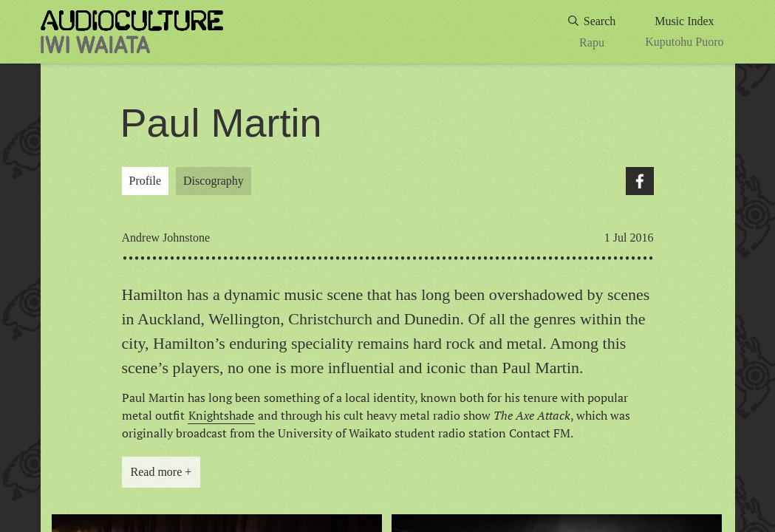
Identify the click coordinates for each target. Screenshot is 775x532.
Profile (146, 181)
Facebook (640, 181)
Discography (214, 181)
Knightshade (221, 415)
